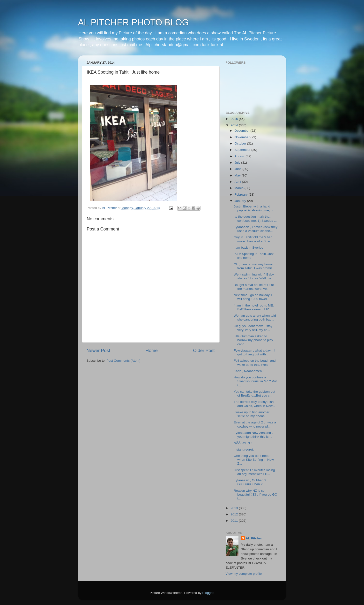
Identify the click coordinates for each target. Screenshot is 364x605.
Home (152, 350)
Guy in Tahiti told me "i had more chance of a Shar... (253, 239)
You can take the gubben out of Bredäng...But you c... (254, 394)
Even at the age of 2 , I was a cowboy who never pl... (255, 424)
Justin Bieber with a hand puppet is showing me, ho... (255, 208)
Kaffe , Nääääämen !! (249, 371)
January (241, 201)
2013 (235, 508)
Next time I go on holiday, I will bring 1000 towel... (253, 297)
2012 (235, 514)
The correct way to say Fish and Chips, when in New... (254, 404)
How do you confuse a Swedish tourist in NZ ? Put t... (255, 381)
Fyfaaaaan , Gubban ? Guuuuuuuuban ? (250, 482)
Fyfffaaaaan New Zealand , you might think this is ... (253, 435)
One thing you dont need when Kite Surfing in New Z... (254, 460)
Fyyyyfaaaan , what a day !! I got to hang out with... (254, 352)
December (243, 131)
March (240, 188)
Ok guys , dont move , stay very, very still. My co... (253, 328)
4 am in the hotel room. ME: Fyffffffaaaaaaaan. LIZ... (254, 307)
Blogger (208, 593)
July (238, 163)
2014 (235, 125)
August (240, 156)
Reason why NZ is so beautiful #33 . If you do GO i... (255, 494)
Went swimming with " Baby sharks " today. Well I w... (254, 276)
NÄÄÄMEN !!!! (244, 443)
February (242, 195)
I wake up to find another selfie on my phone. (252, 414)
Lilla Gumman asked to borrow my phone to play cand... (253, 340)
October (241, 143)
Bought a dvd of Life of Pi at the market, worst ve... (254, 287)
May (238, 175)
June (239, 169)
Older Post (204, 350)
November (243, 137)
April (238, 182)
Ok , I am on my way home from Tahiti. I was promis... (254, 266)
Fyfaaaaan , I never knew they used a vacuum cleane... (256, 229)
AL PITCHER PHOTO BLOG (134, 22)
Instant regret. (244, 449)
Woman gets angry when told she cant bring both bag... (255, 318)
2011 (235, 521)
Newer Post (98, 350)
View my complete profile (244, 574)
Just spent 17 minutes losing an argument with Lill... (254, 472)
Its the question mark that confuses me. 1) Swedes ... (255, 218)
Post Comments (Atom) (123, 361)
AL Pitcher (254, 538)
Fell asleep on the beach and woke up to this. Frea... (255, 363)
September (243, 150)
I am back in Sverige (248, 248)
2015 (235, 119)
